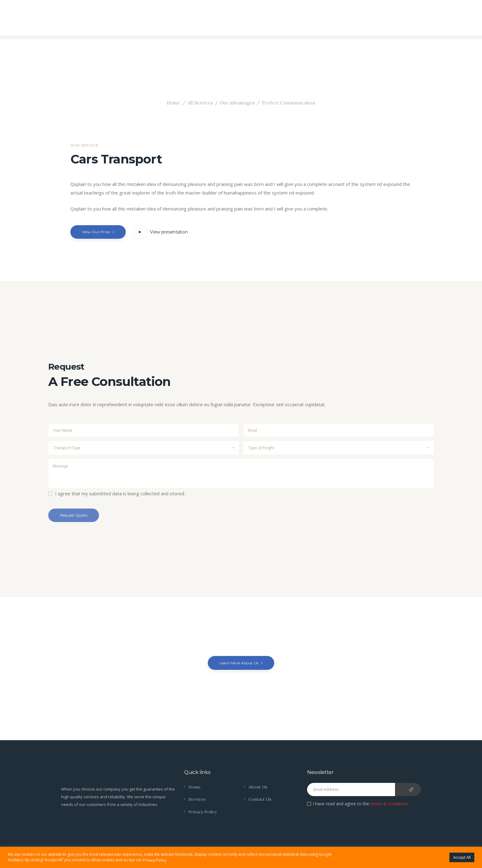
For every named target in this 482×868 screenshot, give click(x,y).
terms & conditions (389, 804)
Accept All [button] (462, 857)
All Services (200, 103)
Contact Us (260, 799)
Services (197, 799)
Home (173, 103)
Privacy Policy (203, 812)
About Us (258, 787)
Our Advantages (237, 103)
